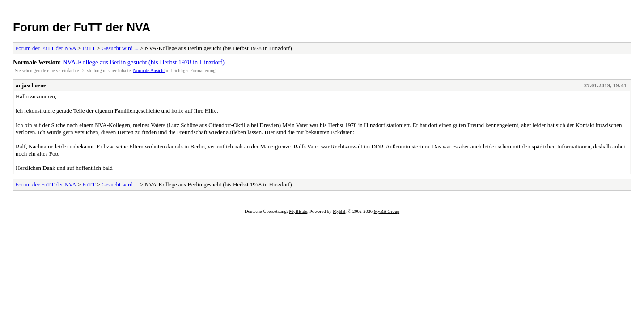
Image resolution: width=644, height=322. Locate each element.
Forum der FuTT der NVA (82, 27)
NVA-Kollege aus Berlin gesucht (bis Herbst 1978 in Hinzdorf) (144, 62)
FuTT (89, 48)
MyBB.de (298, 211)
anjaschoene (31, 85)
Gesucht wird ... (120, 48)
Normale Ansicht (149, 70)
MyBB (339, 211)
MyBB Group (387, 211)
